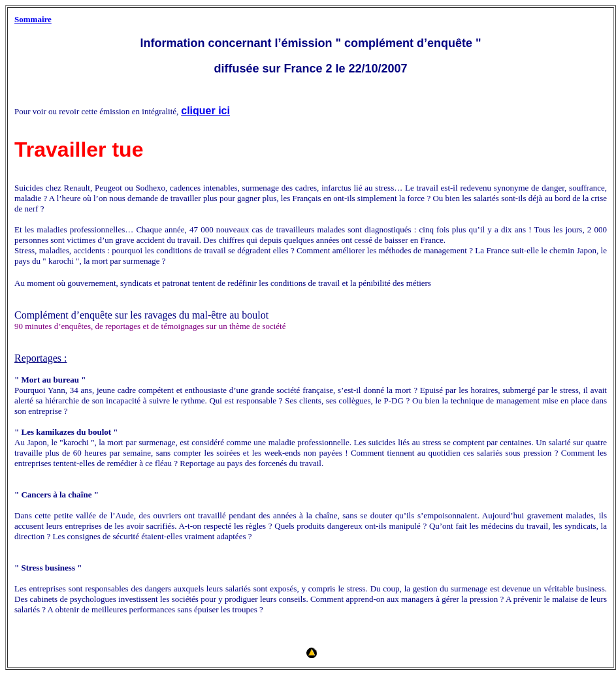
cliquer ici (205, 111)
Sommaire (33, 19)
